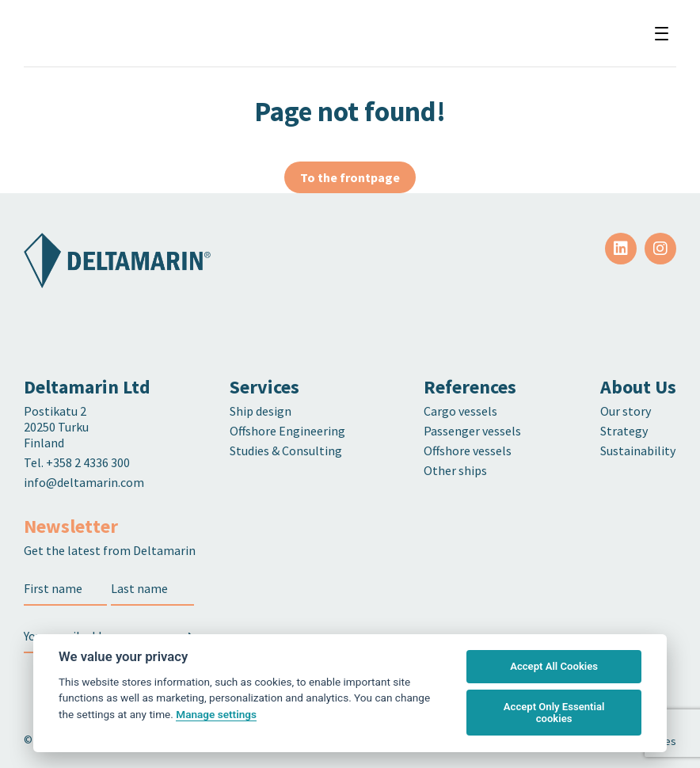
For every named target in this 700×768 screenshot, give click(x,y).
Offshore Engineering (287, 431)
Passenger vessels (472, 431)
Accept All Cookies (554, 666)
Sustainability (638, 451)
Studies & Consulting (286, 451)
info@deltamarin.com (84, 482)
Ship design (261, 411)
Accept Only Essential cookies (554, 713)
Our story (626, 411)
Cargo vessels (460, 411)
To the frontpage (350, 177)
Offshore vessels (468, 451)
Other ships (455, 470)
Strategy (624, 431)
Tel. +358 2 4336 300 (78, 462)
